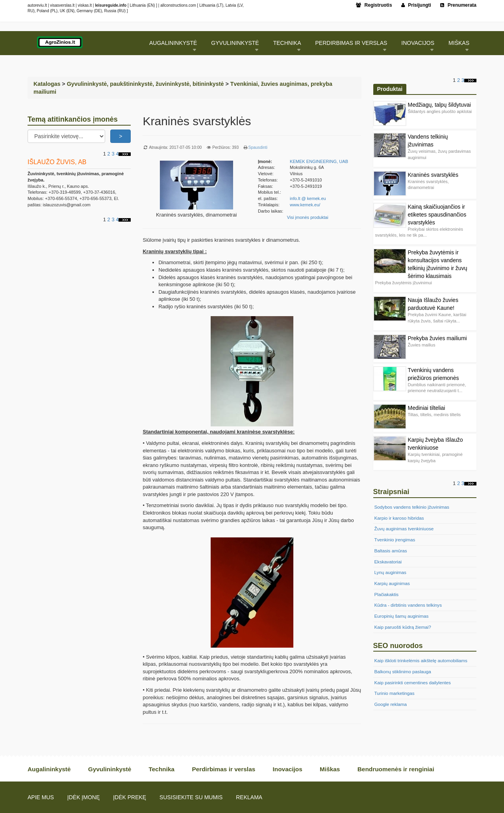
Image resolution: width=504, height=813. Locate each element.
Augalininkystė (173, 43)
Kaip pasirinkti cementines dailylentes (413, 682)
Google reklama (391, 704)
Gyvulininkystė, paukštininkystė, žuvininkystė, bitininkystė (145, 84)
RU (30, 11)
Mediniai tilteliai (427, 408)
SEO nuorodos (398, 646)
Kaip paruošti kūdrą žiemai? (403, 627)
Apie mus (41, 797)
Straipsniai (391, 492)
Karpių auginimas (392, 583)
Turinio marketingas (395, 693)
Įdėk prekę (130, 797)
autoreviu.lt (37, 5)
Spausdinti (258, 147)
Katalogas (47, 84)
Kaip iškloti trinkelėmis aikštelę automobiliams (421, 660)
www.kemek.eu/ (305, 205)
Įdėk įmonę (83, 797)
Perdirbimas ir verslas (351, 43)
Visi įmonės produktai (308, 217)
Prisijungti (416, 5)
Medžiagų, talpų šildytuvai (439, 105)
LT (220, 5)
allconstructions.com (178, 5)
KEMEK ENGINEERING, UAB (319, 161)
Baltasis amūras (391, 551)
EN (151, 5)
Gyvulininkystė (235, 43)
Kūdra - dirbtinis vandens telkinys (408, 605)
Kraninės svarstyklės (433, 175)
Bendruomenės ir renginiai (396, 769)
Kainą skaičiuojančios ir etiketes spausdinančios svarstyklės (437, 215)
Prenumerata (458, 5)
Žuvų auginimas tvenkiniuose (404, 529)
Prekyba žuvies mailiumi (437, 338)
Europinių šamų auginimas (402, 616)
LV (240, 5)
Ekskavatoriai (388, 562)
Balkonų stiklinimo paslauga (403, 671)
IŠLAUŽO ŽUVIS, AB (57, 162)
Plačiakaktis (387, 594)
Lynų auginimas (390, 572)
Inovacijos (418, 43)
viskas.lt (85, 5)
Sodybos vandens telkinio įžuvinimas (412, 507)
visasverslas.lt (62, 5)
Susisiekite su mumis (191, 797)
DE (98, 11)
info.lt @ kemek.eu (308, 198)
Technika (287, 43)
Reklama (249, 797)
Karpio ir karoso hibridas (399, 518)
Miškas (459, 43)
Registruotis (374, 5)
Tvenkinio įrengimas (395, 540)
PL (54, 11)
